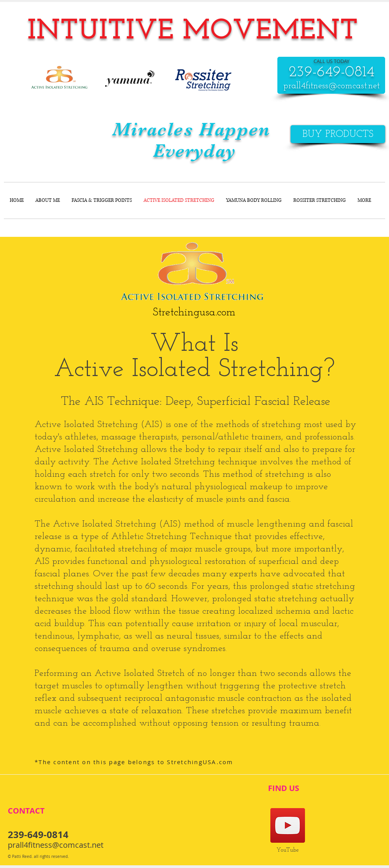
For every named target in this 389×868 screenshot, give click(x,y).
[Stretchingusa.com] (194, 313)
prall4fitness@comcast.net (331, 86)
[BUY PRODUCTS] (338, 134)
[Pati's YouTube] (288, 825)
